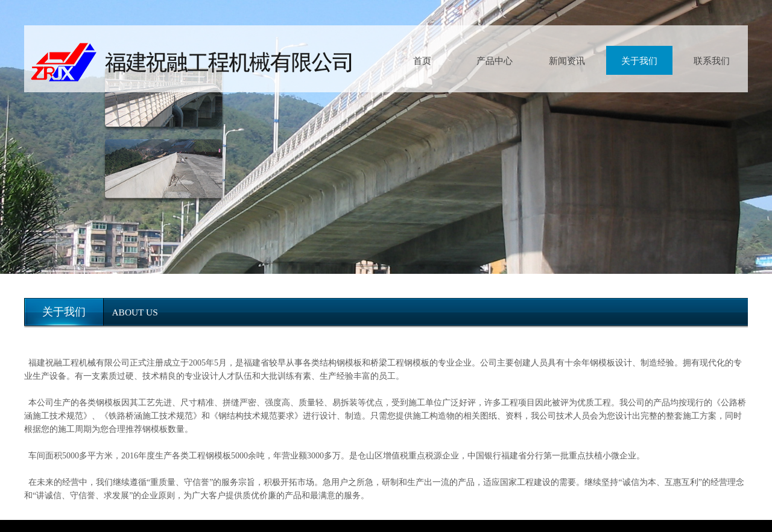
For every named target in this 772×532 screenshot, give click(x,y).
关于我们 (639, 60)
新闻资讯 (567, 60)
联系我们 (712, 60)
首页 (422, 60)
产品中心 (495, 60)
